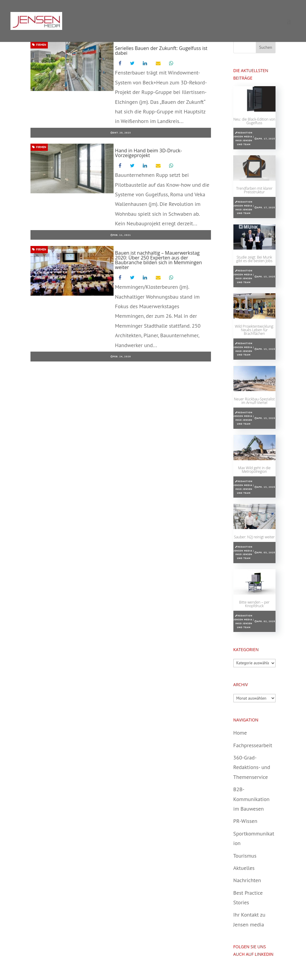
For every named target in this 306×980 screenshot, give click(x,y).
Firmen (39, 45)
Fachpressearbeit (253, 745)
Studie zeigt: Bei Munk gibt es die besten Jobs (254, 259)
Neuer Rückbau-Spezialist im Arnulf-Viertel (254, 401)
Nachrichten (247, 880)
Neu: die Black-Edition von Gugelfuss (254, 121)
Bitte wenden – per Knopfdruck (254, 604)
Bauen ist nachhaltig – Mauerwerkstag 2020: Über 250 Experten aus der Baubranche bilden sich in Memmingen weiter (159, 260)
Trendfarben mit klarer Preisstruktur (254, 190)
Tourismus (245, 856)
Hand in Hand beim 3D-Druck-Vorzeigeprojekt (149, 153)
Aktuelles (244, 868)
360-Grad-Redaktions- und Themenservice (252, 767)
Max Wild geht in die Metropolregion (254, 470)
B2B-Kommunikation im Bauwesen (251, 799)
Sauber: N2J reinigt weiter (254, 537)
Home (240, 733)
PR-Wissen (245, 821)
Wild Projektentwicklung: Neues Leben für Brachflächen (254, 330)
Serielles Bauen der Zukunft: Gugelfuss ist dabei (161, 51)
